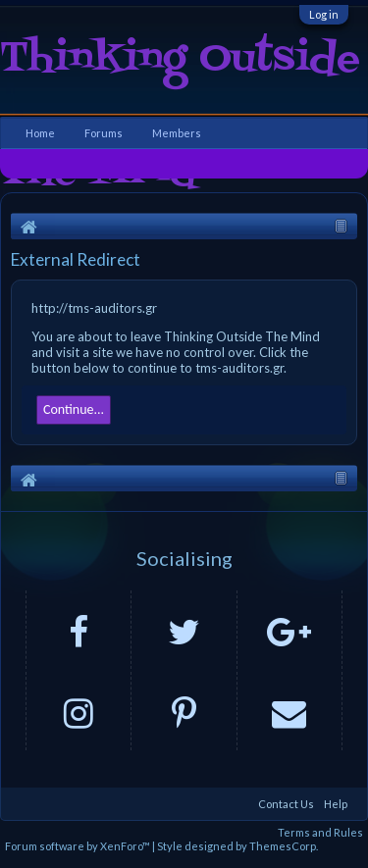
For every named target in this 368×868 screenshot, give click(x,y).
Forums (104, 133)
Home (40, 133)
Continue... (74, 409)
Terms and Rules (320, 832)
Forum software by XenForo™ (79, 846)
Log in (324, 14)
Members (177, 133)
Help (336, 804)
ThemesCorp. (284, 846)
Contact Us (286, 804)
